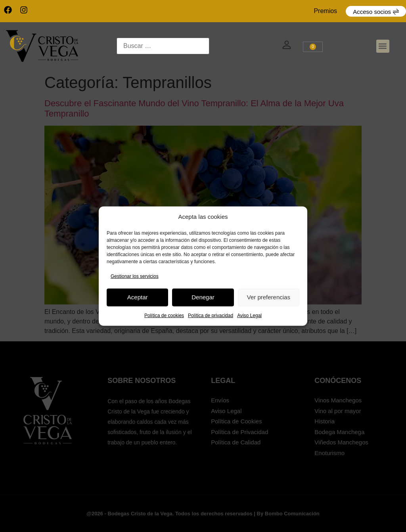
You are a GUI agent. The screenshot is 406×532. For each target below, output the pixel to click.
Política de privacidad (211, 315)
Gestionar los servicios (135, 276)
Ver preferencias (269, 297)
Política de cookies (164, 315)
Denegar (203, 297)
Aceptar (138, 297)
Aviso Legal (249, 315)
